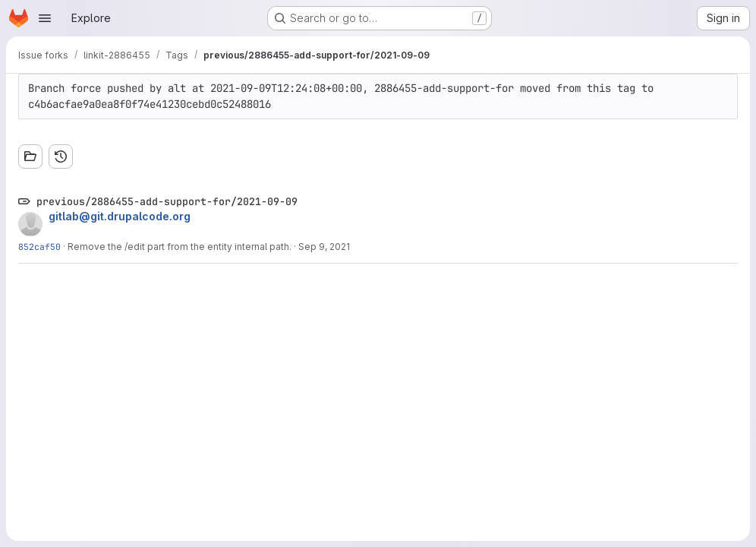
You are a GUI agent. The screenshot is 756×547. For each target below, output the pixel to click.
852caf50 (39, 247)
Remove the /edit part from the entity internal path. (180, 247)
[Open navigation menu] (45, 18)
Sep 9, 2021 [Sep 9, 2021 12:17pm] (324, 247)
